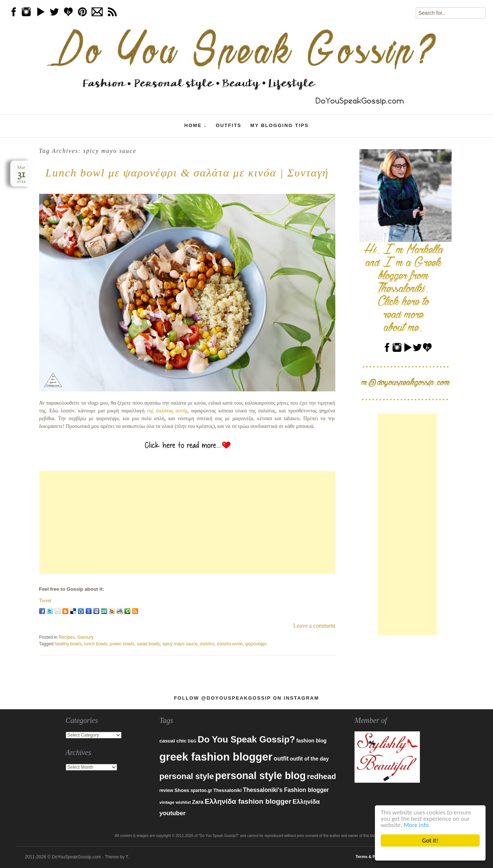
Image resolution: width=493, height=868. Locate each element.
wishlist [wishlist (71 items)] (183, 802)
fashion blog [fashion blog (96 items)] (311, 741)
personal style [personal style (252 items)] (186, 776)
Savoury (85, 637)
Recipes (67, 637)
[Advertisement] (187, 522)
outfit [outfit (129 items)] (281, 758)
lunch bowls (96, 644)
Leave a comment (314, 626)
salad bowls (148, 644)
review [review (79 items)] (166, 790)
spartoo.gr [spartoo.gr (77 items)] (201, 790)
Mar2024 (21, 174)
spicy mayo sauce (180, 644)
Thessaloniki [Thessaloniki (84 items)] (228, 790)
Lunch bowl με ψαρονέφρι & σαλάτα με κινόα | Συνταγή (187, 173)
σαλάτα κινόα (230, 644)
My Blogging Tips (280, 125)
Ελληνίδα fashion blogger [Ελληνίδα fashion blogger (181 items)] (248, 801)
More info (416, 825)
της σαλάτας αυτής (167, 411)
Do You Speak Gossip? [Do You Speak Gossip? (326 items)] (246, 739)
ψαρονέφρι (256, 644)
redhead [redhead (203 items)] (321, 776)
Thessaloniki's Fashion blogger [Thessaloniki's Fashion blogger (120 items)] (286, 790)
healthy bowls (68, 644)
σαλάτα (207, 644)
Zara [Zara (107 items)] (198, 802)
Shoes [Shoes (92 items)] (182, 790)
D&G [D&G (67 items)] (192, 741)
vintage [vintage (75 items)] (167, 802)
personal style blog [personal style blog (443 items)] (260, 776)
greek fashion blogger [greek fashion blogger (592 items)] (216, 757)
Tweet (45, 601)
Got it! (430, 840)
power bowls (122, 644)
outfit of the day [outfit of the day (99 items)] (309, 759)
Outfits (229, 125)
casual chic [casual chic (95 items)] (173, 741)
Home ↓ (196, 126)
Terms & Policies (372, 857)
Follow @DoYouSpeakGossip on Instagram (246, 698)
